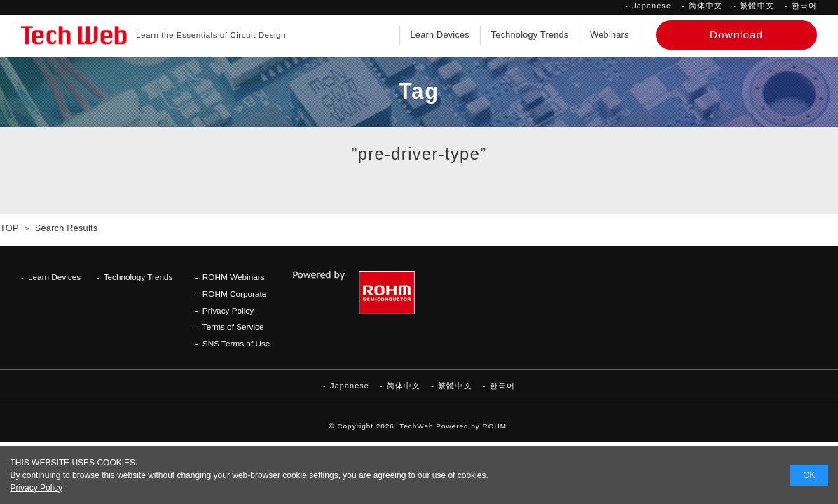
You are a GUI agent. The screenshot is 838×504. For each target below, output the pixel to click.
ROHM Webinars (234, 277)
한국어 (804, 6)
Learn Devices (440, 35)
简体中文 (706, 6)
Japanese (652, 6)
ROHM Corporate (235, 294)
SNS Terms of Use (236, 343)
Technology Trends (530, 35)
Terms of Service (233, 327)
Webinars (609, 35)
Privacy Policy (228, 310)
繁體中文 (757, 6)
